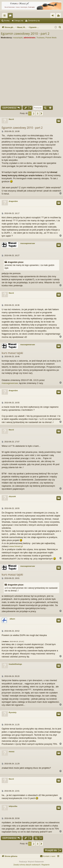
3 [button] (37, 113)
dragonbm (13, 201)
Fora (11, 16)
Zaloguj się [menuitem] (54, 16)
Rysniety (13, 712)
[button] (41, 113)
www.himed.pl (16, 546)
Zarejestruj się (34, 21)
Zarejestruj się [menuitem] (59, 16)
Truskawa (40, 38)
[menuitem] (60, 27)
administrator (30, 38)
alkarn (12, 619)
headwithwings (15, 664)
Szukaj (7, 21)
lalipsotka (13, 806)
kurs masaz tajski (12, 353)
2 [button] (34, 113)
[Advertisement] (32, 71)
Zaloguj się (19, 21)
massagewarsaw (28, 243)
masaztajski (18, 38)
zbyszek (12, 496)
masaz (12, 751)
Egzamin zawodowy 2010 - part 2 (25, 34)
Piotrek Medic (51, 38)
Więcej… (5, 16)
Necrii (11, 119)
